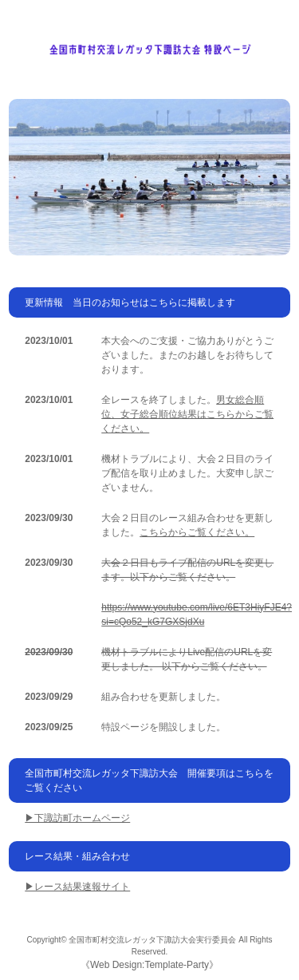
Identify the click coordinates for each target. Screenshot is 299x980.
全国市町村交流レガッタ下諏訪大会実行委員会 (152, 940)
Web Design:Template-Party (149, 965)
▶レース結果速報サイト (77, 887)
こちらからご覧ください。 (197, 532)
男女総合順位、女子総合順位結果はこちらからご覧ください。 (187, 414)
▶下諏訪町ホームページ (77, 818)
